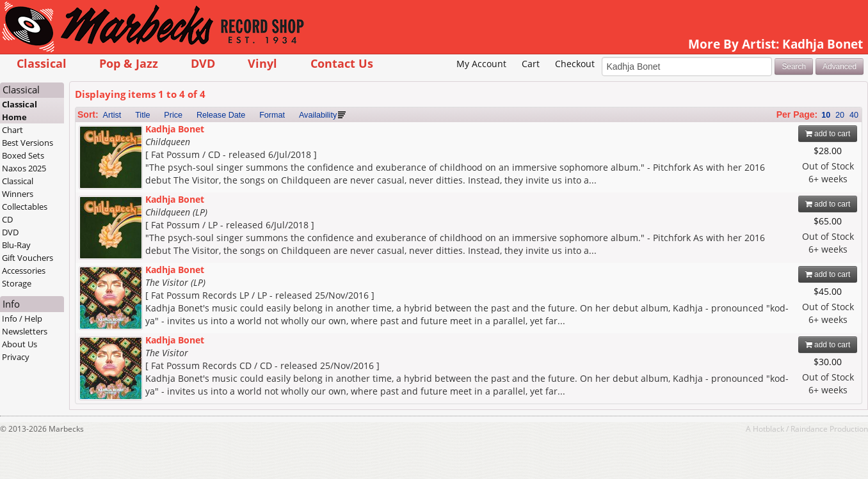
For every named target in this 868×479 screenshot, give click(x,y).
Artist (112, 115)
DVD (203, 63)
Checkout (575, 64)
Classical (42, 63)
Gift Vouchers (28, 258)
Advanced (840, 67)
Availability (318, 115)
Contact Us (342, 63)
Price (173, 115)
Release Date (221, 115)
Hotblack (768, 428)
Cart (531, 64)
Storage (17, 283)
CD (7, 219)
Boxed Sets (23, 155)
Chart (12, 130)
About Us (20, 344)
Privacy (16, 357)
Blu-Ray (16, 245)
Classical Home (20, 111)
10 (826, 115)
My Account (481, 64)
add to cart (828, 134)
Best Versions (28, 143)
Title (142, 115)
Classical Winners (18, 187)
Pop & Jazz (129, 63)
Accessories (24, 271)
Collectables (25, 207)
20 (840, 115)
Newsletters (25, 331)
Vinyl (262, 63)
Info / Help (22, 318)
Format (272, 115)
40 (854, 115)
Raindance (809, 428)
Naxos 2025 (24, 168)
